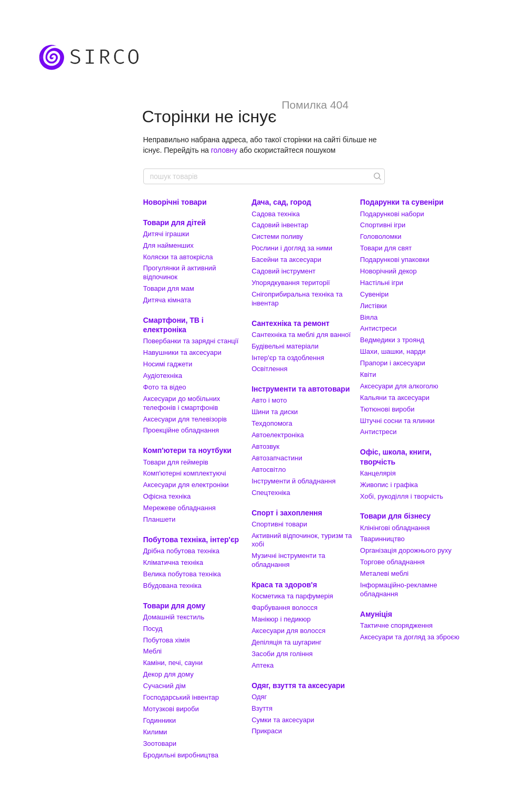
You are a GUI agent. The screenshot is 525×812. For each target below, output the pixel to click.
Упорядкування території (291, 283)
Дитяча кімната (167, 300)
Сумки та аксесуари (283, 720)
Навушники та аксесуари (182, 352)
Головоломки (381, 236)
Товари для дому (175, 606)
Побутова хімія (167, 640)
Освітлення (269, 369)
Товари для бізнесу (395, 516)
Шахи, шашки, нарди (393, 351)
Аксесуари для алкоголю (399, 386)
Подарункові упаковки (395, 260)
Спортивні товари (279, 524)
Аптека (262, 665)
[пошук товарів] (376, 176)
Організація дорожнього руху (406, 550)
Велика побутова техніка (182, 574)
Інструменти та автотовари (301, 389)
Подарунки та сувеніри (402, 202)
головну (224, 150)
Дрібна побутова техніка (181, 551)
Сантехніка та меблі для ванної (301, 335)
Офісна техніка (167, 496)
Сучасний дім (165, 686)
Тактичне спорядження (396, 625)
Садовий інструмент (283, 271)
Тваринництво (382, 539)
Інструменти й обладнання (293, 481)
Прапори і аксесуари (393, 363)
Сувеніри (374, 294)
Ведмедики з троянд (392, 340)
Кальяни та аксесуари (395, 398)
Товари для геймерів (176, 462)
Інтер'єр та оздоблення (288, 358)
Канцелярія (378, 473)
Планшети (160, 519)
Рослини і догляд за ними (292, 248)
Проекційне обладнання (181, 430)
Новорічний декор (388, 271)
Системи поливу (277, 236)
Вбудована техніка (172, 586)
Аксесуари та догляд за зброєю (410, 637)
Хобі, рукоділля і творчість (402, 496)
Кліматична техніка (173, 562)
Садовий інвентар (280, 225)
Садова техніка (276, 214)
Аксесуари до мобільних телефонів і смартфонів (182, 403)
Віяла (369, 317)
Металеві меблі (384, 573)
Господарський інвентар (181, 697)
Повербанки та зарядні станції (191, 341)
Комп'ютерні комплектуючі (185, 473)
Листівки (374, 306)
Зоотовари (160, 744)
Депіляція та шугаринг (286, 642)
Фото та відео (165, 387)
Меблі (153, 651)
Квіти (368, 375)
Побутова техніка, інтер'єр (191, 540)
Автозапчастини (277, 458)
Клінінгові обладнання (395, 528)
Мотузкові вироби (171, 709)
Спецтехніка (271, 493)
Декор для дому (169, 674)
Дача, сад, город (281, 202)
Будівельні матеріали (285, 346)
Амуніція (376, 614)
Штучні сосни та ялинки (397, 421)
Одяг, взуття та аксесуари (298, 686)
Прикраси (267, 731)
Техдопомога (272, 423)
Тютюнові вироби (387, 409)
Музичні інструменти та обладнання (288, 560)
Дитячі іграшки (166, 234)
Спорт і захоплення (287, 513)
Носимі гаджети (168, 364)
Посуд (153, 629)
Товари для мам (169, 288)
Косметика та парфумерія (292, 596)
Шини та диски (275, 412)
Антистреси (379, 328)
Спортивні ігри (383, 225)
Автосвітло (269, 470)
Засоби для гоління (282, 654)
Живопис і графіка (389, 485)
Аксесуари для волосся (288, 631)
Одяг (259, 697)
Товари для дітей (175, 223)
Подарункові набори (392, 214)
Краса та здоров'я (284, 585)
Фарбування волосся (285, 608)
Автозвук (265, 446)
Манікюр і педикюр (281, 619)
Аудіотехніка (163, 376)
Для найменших (169, 245)
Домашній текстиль (174, 617)
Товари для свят (386, 248)
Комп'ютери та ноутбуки (187, 450)
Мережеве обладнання (180, 508)
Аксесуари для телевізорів (185, 419)
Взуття (262, 708)
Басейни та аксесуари (286, 260)
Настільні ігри (382, 283)
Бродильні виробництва (181, 755)
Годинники (160, 720)
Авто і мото (269, 400)
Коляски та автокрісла (178, 257)
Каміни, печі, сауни (173, 663)
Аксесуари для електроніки (186, 485)
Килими (155, 732)
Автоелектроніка (277, 435)
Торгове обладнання (392, 562)
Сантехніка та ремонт (291, 323)
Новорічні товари (175, 202)
